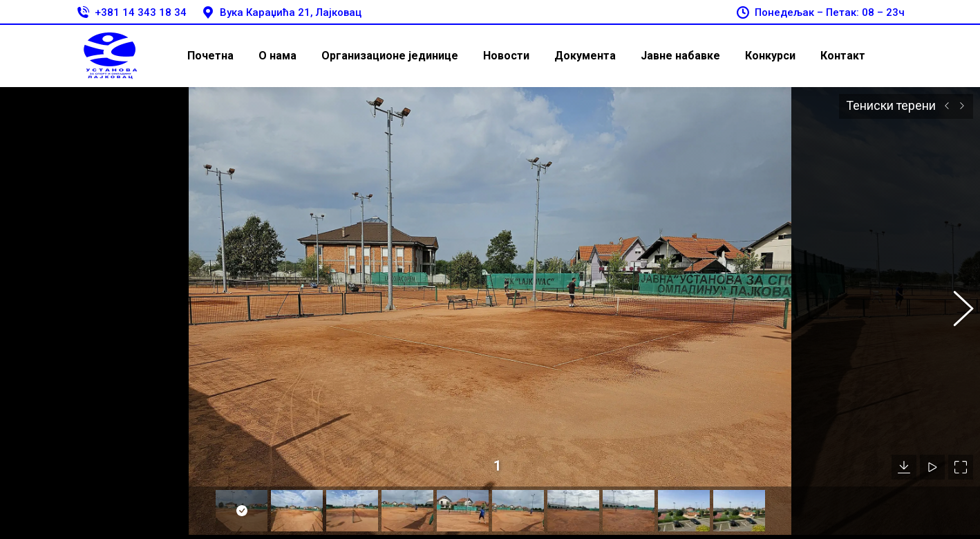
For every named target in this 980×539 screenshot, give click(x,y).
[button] (956, 303)
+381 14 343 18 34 (131, 13)
